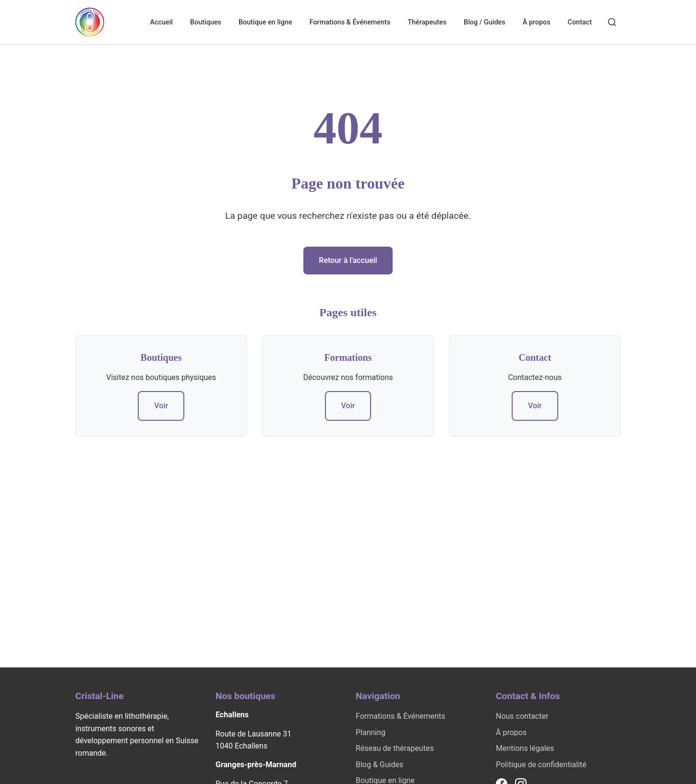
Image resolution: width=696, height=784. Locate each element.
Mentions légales (525, 748)
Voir (161, 406)
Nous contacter (522, 716)
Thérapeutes (427, 22)
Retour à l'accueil (348, 260)
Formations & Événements (350, 22)
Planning (371, 732)
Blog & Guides (379, 765)
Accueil (161, 22)
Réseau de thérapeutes (395, 748)
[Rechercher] (612, 22)
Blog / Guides (485, 22)
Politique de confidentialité (541, 765)
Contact (580, 22)
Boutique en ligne (265, 22)
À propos (537, 22)
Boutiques (206, 22)
